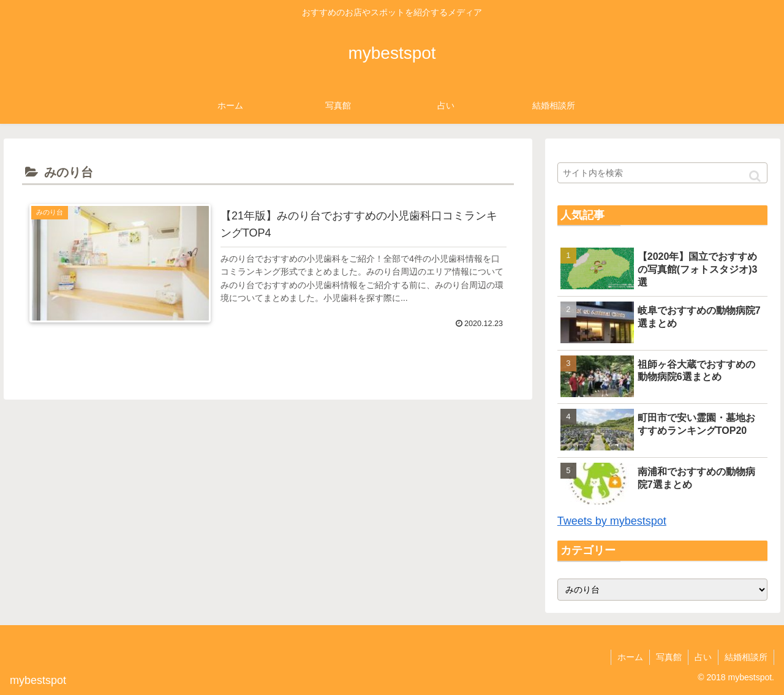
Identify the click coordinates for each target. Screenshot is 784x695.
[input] (663, 173)
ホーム (630, 657)
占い (703, 657)
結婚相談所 (746, 657)
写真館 (669, 657)
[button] (755, 176)
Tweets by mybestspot (612, 521)
